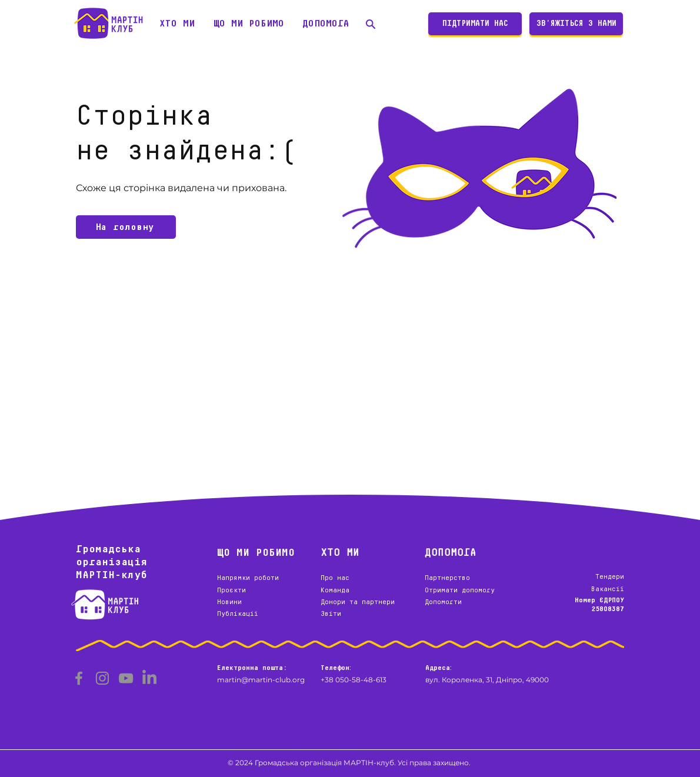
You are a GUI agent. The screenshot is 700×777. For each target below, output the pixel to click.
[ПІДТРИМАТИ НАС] (475, 24)
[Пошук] (371, 24)
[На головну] (126, 227)
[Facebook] (79, 678)
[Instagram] (102, 678)
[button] (177, 24)
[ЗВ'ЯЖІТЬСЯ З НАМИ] (576, 24)
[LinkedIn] (149, 678)
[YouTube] (126, 678)
